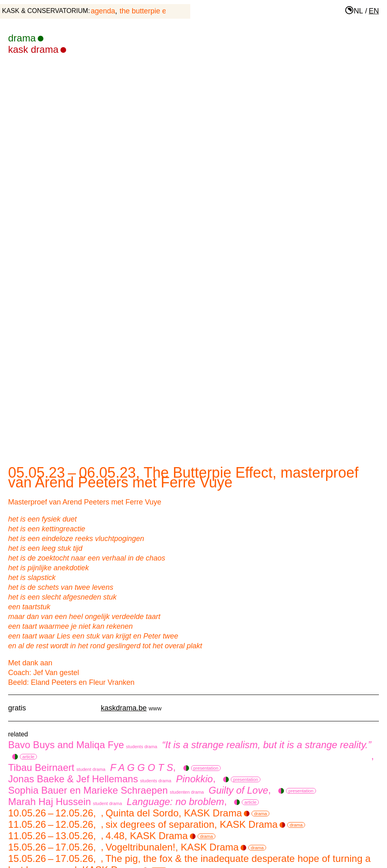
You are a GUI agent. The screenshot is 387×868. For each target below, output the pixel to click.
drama (26, 38)
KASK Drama (37, 49)
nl (358, 11)
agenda (103, 11)
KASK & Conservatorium (45, 11)
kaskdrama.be (124, 708)
